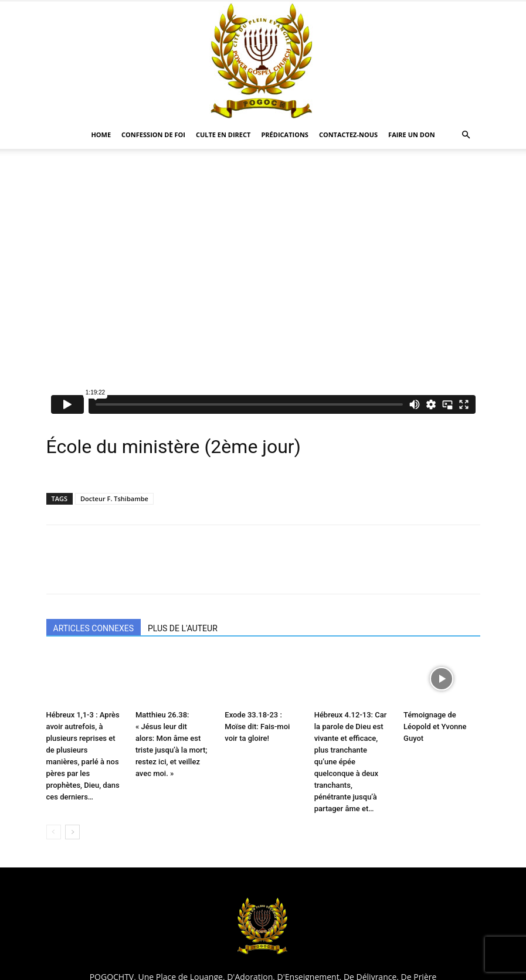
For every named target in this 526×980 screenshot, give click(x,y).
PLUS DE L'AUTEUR (183, 628)
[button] (466, 135)
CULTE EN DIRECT (223, 135)
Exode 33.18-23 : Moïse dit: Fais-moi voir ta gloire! (257, 727)
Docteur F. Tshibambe (114, 498)
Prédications (284, 135)
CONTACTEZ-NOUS (348, 135)
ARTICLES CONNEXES (94, 628)
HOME (101, 135)
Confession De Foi (153, 135)
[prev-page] (54, 832)
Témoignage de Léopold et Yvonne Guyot (435, 727)
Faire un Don (412, 135)
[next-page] (72, 832)
